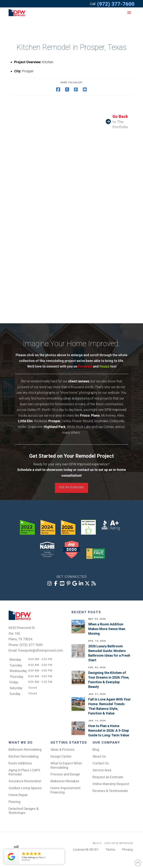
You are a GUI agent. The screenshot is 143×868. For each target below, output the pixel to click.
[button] (129, 13)
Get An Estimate (71, 487)
